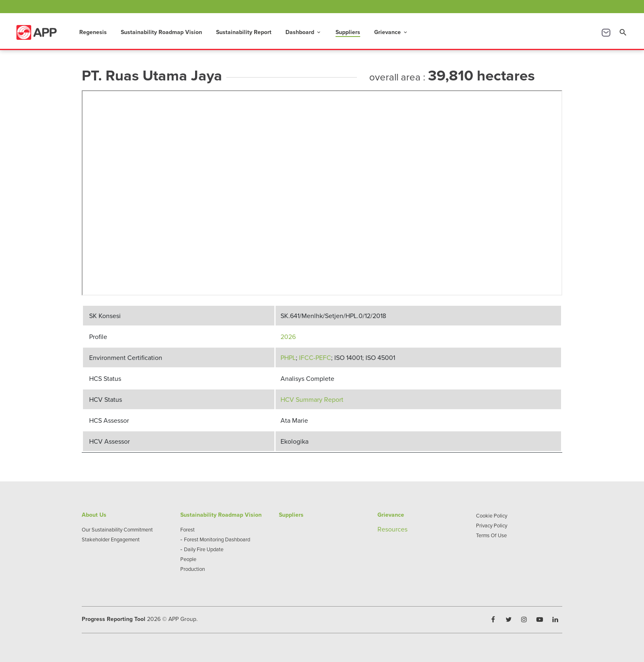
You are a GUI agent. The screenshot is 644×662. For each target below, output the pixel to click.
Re (381, 529)
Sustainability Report (244, 32)
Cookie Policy (492, 515)
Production (193, 569)
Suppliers (348, 32)
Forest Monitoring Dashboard (217, 539)
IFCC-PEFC (315, 357)
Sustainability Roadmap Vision (161, 32)
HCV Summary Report (312, 399)
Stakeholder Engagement (111, 539)
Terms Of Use (491, 535)
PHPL (288, 357)
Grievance (391, 32)
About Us (94, 515)
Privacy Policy (492, 525)
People (188, 559)
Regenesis (93, 32)
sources (396, 529)
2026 (288, 337)
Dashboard (304, 32)
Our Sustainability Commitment (117, 529)
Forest (187, 529)
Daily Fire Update (204, 549)
